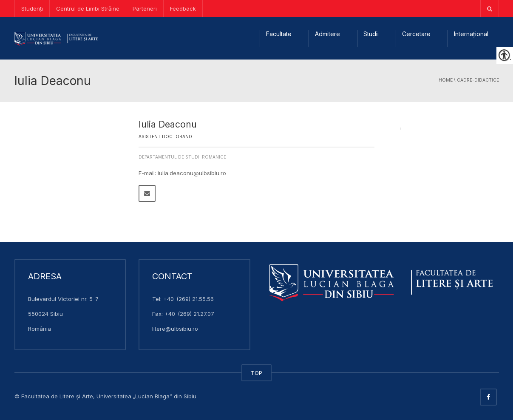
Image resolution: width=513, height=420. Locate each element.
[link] (490, 9)
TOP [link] (256, 373)
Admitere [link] (327, 34)
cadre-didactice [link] (478, 80)
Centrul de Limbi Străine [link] (88, 9)
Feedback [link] (183, 9)
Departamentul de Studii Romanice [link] (182, 157)
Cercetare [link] (416, 34)
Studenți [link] (32, 9)
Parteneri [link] (145, 9)
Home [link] (446, 80)
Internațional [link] (471, 34)
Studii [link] (371, 34)
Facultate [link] (279, 34)
